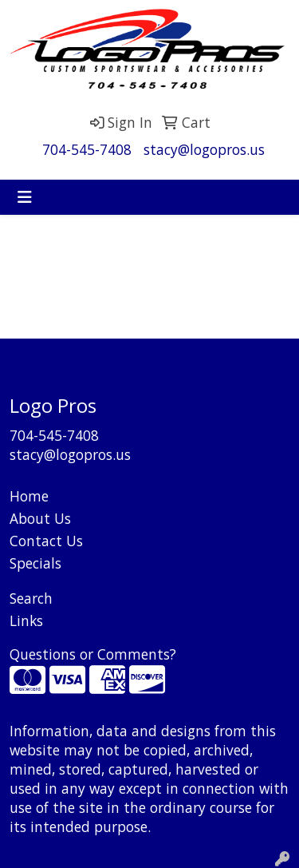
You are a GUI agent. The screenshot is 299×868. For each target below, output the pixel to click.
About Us (40, 518)
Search (31, 598)
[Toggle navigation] (25, 197)
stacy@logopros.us (204, 149)
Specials (35, 563)
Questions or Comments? (93, 654)
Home (29, 496)
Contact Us (46, 541)
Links (26, 620)
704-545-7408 (87, 149)
